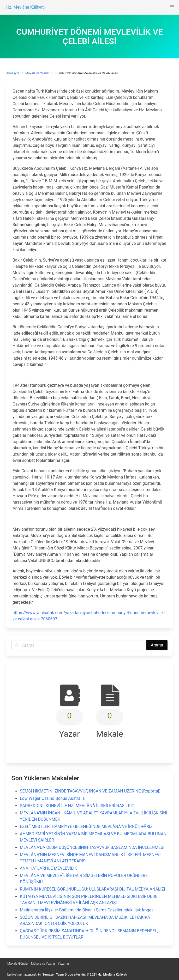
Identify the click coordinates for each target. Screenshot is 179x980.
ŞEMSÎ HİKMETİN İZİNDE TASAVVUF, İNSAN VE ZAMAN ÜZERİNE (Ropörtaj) (90, 791)
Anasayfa (13, 73)
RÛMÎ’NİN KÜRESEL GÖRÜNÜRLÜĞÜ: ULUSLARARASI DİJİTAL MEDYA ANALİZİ (93, 889)
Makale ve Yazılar (37, 73)
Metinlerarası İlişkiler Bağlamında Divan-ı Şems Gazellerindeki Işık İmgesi (87, 910)
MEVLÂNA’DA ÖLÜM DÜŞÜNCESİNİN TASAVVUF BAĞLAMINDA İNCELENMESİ (92, 847)
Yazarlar (63, 964)
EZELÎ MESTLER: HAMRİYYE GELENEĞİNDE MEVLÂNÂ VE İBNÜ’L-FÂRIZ (86, 827)
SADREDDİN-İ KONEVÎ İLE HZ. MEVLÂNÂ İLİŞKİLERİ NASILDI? (77, 806)
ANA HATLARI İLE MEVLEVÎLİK (48, 868)
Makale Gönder (18, 964)
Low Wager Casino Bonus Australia (52, 798)
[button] (172, 7)
